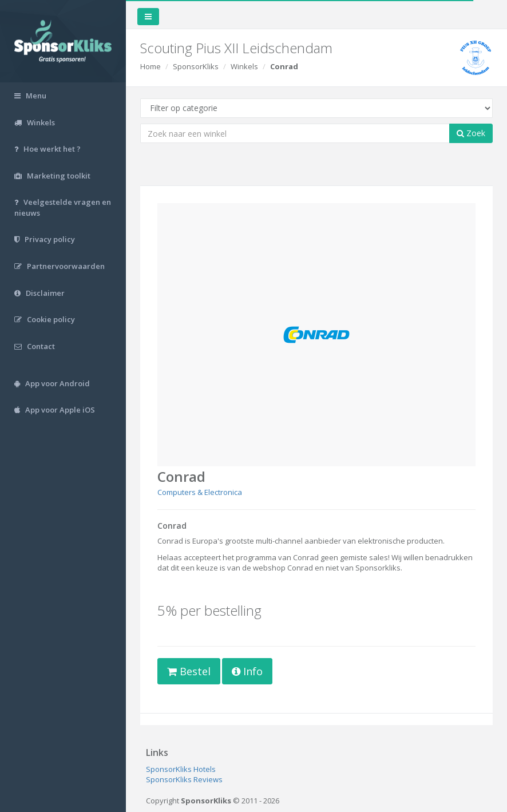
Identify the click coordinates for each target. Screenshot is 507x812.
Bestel (189, 671)
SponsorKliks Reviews (184, 779)
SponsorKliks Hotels (181, 769)
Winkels (244, 66)
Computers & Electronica (200, 492)
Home (150, 66)
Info (247, 671)
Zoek (471, 133)
